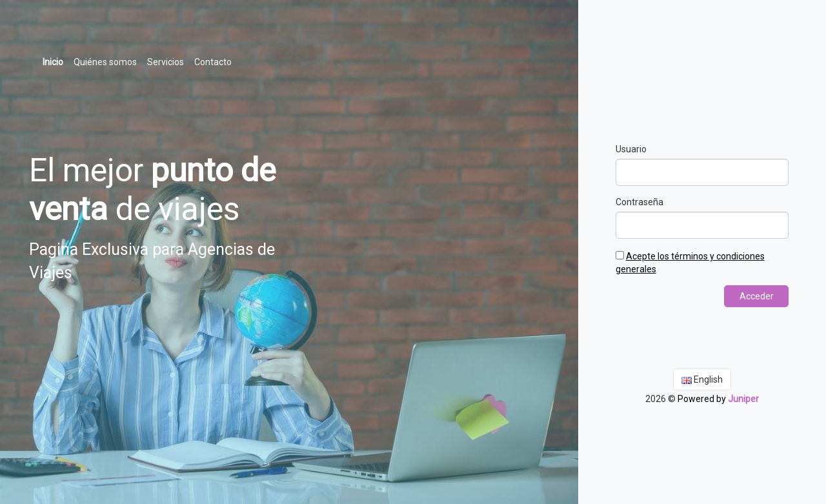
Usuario (631, 149)
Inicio (55, 61)
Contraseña (640, 202)
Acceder (757, 296)
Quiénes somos (105, 62)
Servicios (166, 62)
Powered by (718, 399)
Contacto (213, 62)
